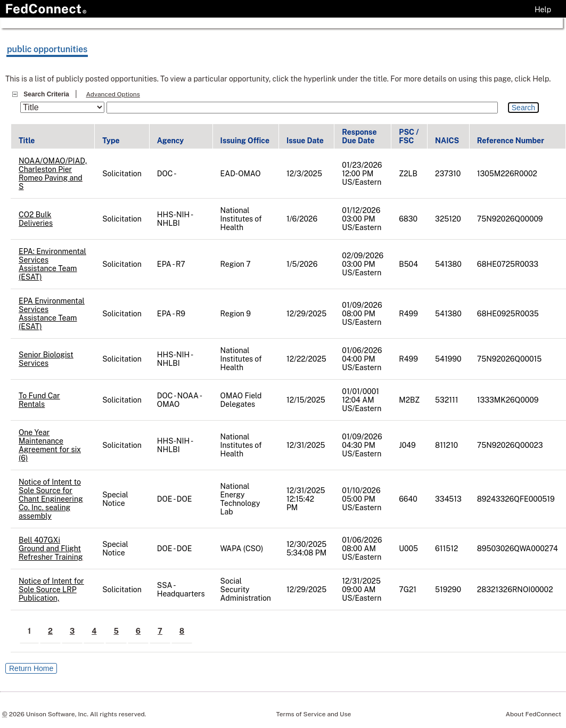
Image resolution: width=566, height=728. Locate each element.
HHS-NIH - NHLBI (175, 219)
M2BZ (409, 400)
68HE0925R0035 (508, 314)
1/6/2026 (302, 219)
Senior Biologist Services (46, 359)
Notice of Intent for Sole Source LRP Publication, (51, 590)
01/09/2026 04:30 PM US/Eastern (362, 445)
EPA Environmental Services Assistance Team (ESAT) (52, 314)
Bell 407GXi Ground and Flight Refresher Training (51, 549)
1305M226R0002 (507, 174)
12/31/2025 (306, 445)
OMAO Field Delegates (241, 400)
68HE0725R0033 (508, 264)
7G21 (408, 590)
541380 (448, 264)
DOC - (167, 174)
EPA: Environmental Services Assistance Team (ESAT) (52, 264)
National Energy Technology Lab (240, 499)
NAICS (447, 141)
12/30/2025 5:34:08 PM (306, 549)
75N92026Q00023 (510, 445)
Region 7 (236, 264)
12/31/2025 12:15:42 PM (306, 499)
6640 (408, 499)
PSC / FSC (409, 136)
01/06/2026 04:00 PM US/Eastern (362, 359)
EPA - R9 (171, 314)
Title (27, 141)
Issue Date (305, 141)
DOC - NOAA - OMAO (179, 400)
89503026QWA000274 (518, 549)
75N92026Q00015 (509, 359)
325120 (448, 219)
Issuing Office (245, 141)
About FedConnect (534, 714)
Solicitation (122, 174)
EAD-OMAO (241, 174)
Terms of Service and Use (314, 714)
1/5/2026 (302, 264)
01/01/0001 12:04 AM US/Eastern (362, 400)
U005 (408, 549)
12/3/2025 (304, 174)
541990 (448, 359)
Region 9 (236, 314)
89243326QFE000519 (516, 499)
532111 (446, 400)
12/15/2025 (306, 400)
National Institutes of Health (241, 219)
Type (111, 141)
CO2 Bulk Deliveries (36, 219)
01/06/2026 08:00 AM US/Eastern (362, 549)
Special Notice (115, 499)
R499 (408, 314)
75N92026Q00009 (510, 219)
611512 (446, 549)
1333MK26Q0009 (508, 400)
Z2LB (408, 174)
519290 (448, 590)
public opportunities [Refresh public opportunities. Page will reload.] (47, 49)
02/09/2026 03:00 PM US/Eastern (363, 264)
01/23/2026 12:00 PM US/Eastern (362, 174)
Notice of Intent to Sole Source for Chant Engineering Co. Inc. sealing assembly (51, 499)
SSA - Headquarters (181, 590)
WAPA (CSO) (242, 549)
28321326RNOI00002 (515, 590)
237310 (448, 174)
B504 (408, 264)
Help (543, 10)
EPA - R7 (171, 264)
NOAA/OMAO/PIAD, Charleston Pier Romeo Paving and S (53, 174)
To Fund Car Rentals (39, 400)
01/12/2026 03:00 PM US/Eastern (362, 219)
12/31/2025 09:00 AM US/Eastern (362, 590)
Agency (170, 141)
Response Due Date (359, 136)
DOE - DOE (175, 499)
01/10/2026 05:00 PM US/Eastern (362, 499)
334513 (448, 499)
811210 (446, 445)
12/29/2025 (306, 314)
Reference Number (511, 141)
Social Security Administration (246, 590)
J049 (407, 445)
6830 (408, 219)
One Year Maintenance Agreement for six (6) (50, 445)
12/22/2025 (306, 359)
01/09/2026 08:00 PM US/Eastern (362, 314)
